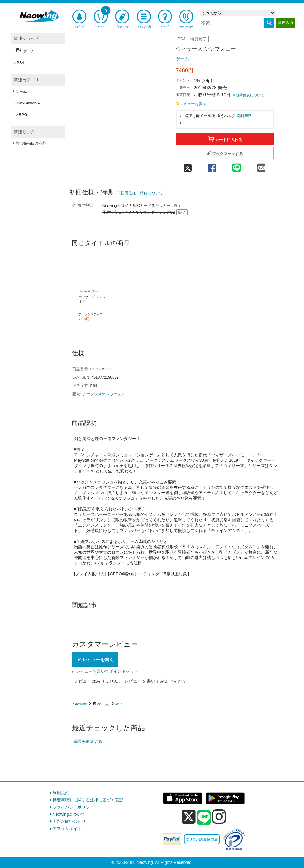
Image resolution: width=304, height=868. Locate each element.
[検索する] (269, 23)
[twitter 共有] (188, 166)
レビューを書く (191, 104)
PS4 (119, 704)
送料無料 (244, 116)
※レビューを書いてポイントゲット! (106, 671)
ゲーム (182, 59)
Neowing (80, 704)
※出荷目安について (248, 95)
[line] (204, 818)
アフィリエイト (67, 828)
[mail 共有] (261, 166)
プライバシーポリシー (73, 807)
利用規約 (61, 793)
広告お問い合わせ (69, 821)
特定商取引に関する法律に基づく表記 (88, 800)
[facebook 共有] (212, 166)
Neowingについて (69, 814)
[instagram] (219, 817)
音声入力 (286, 23)
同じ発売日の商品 (31, 143)
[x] (189, 817)
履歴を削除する (88, 741)
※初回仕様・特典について (140, 193)
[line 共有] (237, 166)
